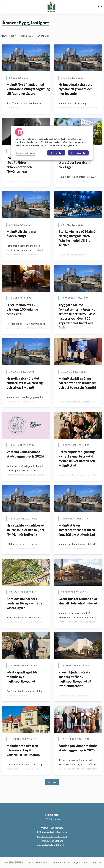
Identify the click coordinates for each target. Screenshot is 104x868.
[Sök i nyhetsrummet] (100, 7)
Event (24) (43, 36)
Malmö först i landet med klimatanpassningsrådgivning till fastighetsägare (28, 89)
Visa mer (52, 782)
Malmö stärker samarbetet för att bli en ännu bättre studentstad (77, 530)
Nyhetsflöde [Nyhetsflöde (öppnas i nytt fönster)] (81, 862)
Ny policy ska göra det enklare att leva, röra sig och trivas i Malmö (25, 383)
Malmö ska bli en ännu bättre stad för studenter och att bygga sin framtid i (77, 385)
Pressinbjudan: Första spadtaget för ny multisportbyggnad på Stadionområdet (75, 679)
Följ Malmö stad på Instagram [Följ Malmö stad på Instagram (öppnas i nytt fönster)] (52, 836)
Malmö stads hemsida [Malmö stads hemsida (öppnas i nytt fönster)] (52, 828)
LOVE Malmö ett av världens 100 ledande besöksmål (22, 309)
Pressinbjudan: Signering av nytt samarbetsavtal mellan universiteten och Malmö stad (77, 459)
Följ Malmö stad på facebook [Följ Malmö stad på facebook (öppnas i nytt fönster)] (52, 832)
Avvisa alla (56, 153)
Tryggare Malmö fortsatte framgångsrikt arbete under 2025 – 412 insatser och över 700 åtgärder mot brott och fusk (77, 316)
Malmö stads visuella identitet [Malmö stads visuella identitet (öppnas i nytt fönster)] (52, 845)
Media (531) (27, 36)
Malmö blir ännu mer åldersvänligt (22, 234)
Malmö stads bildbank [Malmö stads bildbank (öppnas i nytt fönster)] (52, 841)
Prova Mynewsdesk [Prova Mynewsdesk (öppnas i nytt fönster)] (39, 862)
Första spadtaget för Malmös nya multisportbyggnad (22, 677)
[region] (52, 143)
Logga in (96, 862)
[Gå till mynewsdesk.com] (14, 863)
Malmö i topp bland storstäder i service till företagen (75, 162)
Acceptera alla (78, 153)
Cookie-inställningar (26, 153)
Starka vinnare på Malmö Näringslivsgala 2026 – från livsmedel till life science (77, 238)
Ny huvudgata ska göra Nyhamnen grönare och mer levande (75, 89)
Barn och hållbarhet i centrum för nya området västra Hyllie (25, 603)
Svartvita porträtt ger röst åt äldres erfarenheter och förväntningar (23, 165)
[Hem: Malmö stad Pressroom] (51, 7)
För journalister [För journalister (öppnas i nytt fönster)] (62, 862)
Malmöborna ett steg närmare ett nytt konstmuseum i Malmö (23, 750)
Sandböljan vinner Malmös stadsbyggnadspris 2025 (78, 748)
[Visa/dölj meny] (5, 7)
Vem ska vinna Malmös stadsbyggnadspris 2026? (25, 454)
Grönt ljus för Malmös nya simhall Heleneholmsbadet (78, 601)
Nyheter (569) (9, 36)
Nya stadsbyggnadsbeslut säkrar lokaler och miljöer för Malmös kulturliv (26, 530)
